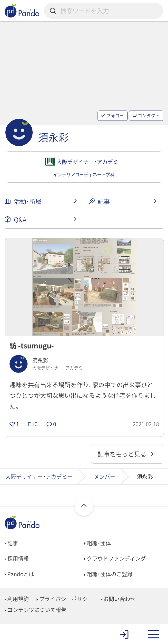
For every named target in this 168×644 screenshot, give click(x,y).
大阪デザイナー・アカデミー (39, 476)
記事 (11, 543)
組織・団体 (98, 543)
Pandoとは (19, 574)
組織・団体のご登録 (108, 574)
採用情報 (17, 558)
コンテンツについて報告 (35, 610)
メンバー (105, 476)
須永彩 (53, 137)
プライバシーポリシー (65, 599)
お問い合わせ (118, 599)
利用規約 (17, 599)
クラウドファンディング (115, 558)
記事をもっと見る (126, 454)
